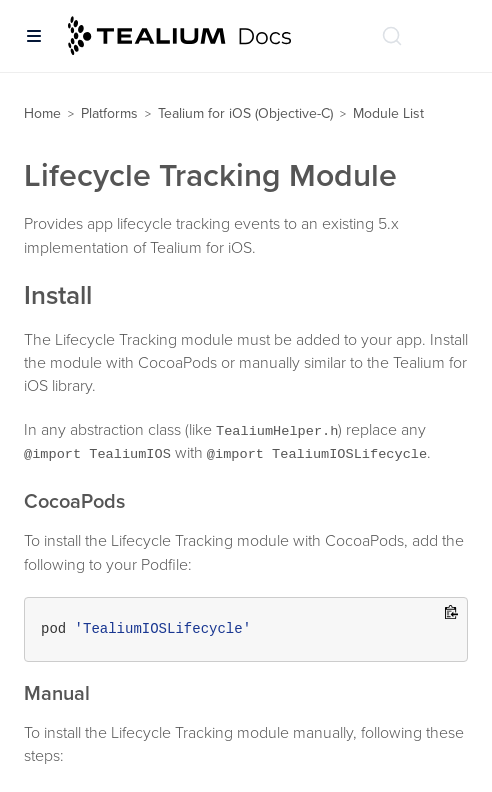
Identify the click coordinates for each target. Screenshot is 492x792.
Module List (388, 113)
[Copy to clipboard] (451, 613)
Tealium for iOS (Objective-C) (245, 113)
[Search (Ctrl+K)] (392, 36)
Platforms (109, 113)
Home (42, 113)
